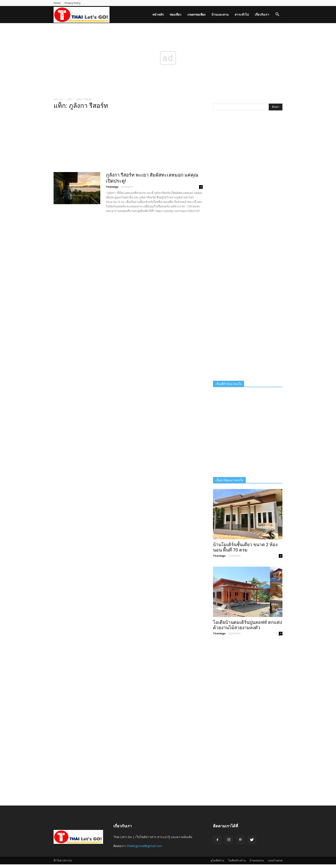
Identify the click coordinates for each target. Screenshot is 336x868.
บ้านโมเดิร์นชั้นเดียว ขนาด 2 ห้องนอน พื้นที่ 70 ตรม (245, 547)
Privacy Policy (73, 3)
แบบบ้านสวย (275, 860)
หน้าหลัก (158, 14)
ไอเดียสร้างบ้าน (237, 860)
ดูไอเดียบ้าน (217, 860)
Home (57, 3)
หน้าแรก (58, 99)
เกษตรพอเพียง (196, 14)
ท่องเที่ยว (175, 14)
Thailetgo (112, 187)
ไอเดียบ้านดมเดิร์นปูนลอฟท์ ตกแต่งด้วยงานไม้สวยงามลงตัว (247, 625)
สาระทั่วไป (242, 14)
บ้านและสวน (220, 14)
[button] (277, 15)
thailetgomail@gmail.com (144, 846)
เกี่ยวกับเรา (262, 14)
